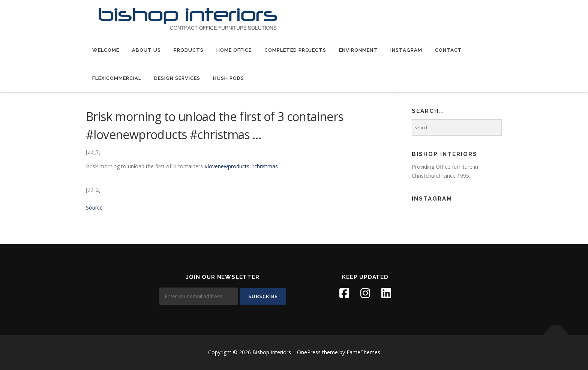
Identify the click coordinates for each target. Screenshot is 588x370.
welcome (106, 50)
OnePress (309, 352)
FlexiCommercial (117, 78)
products (189, 50)
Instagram (406, 50)
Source (94, 207)
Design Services (177, 78)
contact (448, 50)
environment (358, 50)
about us (146, 50)
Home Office (234, 50)
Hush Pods (229, 78)
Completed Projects (295, 50)
